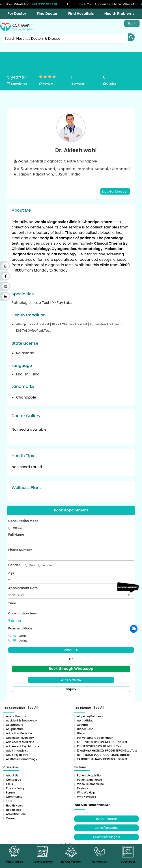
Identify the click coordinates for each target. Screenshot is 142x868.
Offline (17, 528)
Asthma (82, 724)
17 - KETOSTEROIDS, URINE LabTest (99, 746)
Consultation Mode (23, 521)
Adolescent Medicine (20, 741)
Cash (19, 636)
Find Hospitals (81, 14)
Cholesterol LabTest (106, 324)
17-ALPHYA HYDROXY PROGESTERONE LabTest (107, 750)
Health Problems (119, 14)
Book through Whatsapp (71, 668)
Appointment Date (23, 588)
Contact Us (14, 779)
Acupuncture (15, 729)
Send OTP (71, 650)
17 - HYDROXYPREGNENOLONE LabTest (102, 741)
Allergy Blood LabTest (33, 324)
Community (14, 796)
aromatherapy (16, 716)
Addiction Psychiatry (20, 737)
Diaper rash (85, 729)
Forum (10, 792)
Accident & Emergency (21, 720)
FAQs (9, 783)
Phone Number (20, 550)
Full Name (16, 534)
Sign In (132, 23)
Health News (14, 805)
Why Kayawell (86, 796)
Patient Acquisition (90, 775)
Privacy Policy (15, 788)
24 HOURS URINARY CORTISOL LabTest (102, 759)
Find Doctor (47, 14)
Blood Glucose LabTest (70, 324)
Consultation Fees (23, 613)
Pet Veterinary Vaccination (95, 737)
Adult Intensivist (17, 750)
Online (20, 640)
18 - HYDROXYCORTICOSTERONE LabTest (104, 754)
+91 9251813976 (47, 4)
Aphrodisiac (85, 720)
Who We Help (86, 792)
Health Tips (14, 809)
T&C (9, 801)
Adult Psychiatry (17, 754)
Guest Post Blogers (106, 836)
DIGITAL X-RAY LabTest (33, 331)
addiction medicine (19, 733)
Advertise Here (16, 813)
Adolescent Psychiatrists (23, 746)
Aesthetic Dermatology (22, 759)
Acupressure (15, 724)
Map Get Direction (115, 192)
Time (12, 603)
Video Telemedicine (90, 783)
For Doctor (17, 14)
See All (33, 707)
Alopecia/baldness (90, 716)
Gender (14, 565)
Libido (81, 733)
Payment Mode (20, 628)
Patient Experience (89, 779)
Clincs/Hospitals (106, 827)
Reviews (83, 788)
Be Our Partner (106, 818)
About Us (12, 775)
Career (11, 818)
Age (11, 572)
